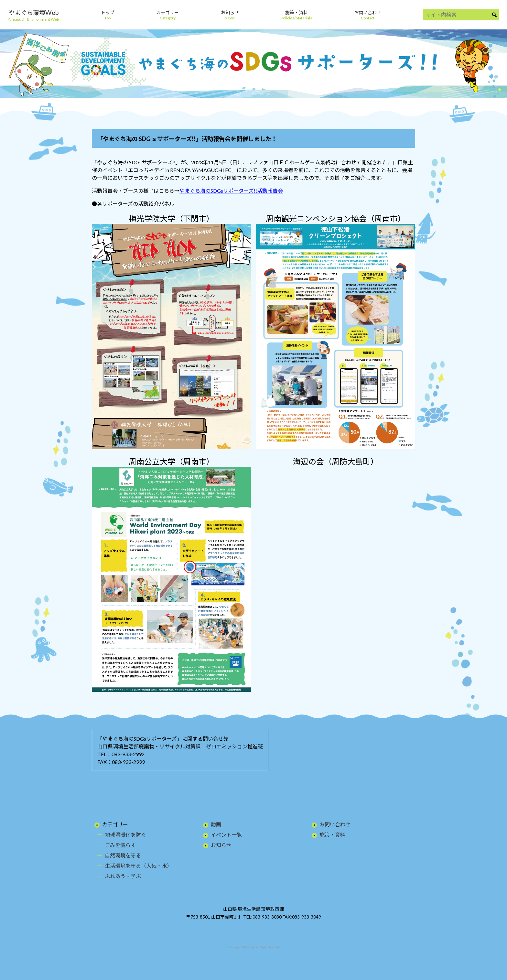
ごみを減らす (120, 845)
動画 (216, 824)
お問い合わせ (335, 824)
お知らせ (221, 845)
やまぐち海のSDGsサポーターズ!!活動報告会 (231, 191)
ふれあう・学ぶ (123, 876)
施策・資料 (332, 835)
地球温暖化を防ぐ (125, 835)
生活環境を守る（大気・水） (138, 866)
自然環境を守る (123, 855)
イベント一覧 (226, 835)
